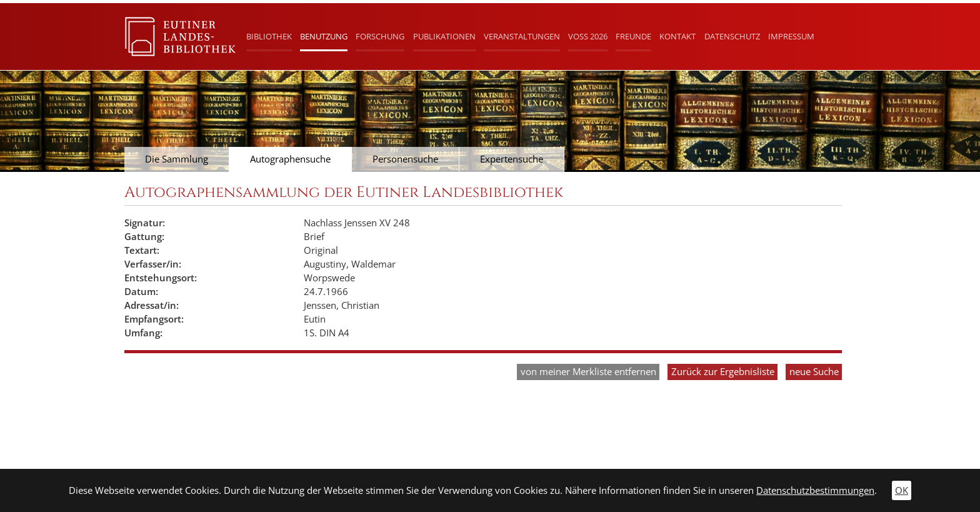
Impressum (791, 36)
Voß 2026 (588, 36)
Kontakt (677, 36)
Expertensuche (512, 159)
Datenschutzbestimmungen (815, 490)
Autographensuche (290, 159)
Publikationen (444, 36)
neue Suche (814, 372)
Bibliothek (269, 36)
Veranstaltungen (522, 36)
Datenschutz (732, 36)
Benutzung (324, 36)
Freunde (633, 36)
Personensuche (405, 159)
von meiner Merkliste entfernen (588, 372)
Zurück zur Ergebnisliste (723, 372)
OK (902, 490)
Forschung (380, 36)
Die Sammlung (177, 159)
